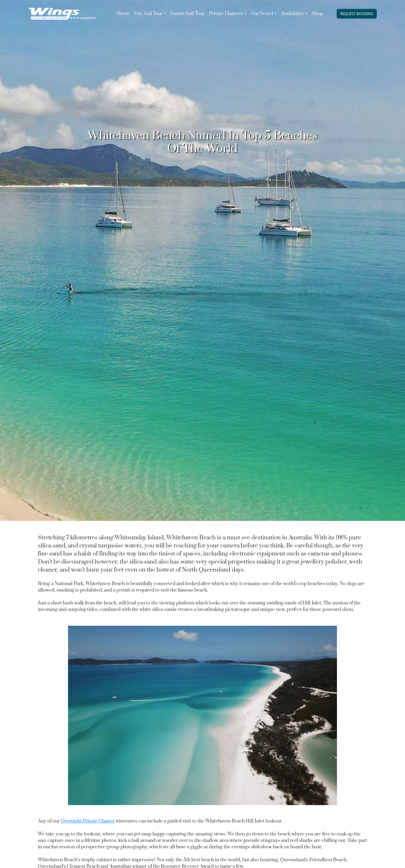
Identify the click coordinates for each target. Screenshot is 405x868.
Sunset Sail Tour (187, 14)
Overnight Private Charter (88, 821)
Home (123, 14)
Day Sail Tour (148, 14)
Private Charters (226, 14)
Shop (317, 14)
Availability (292, 14)
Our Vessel (262, 14)
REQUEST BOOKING (357, 14)
